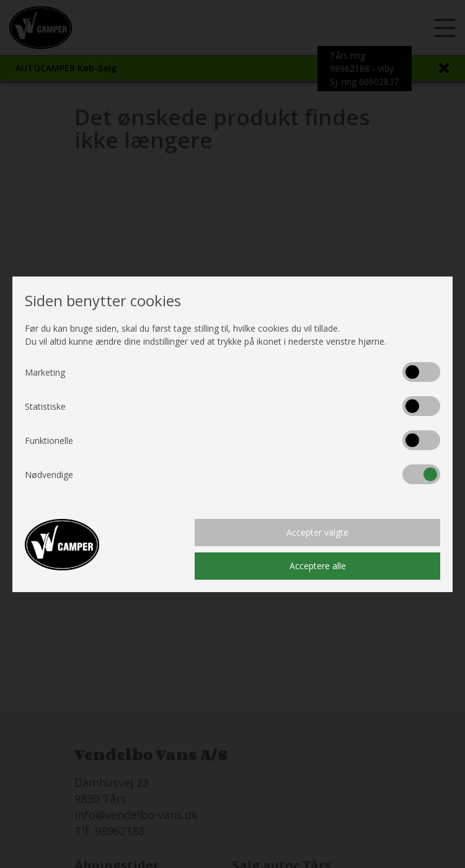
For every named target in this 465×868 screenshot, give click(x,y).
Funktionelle (49, 441)
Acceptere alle (318, 566)
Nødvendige (49, 475)
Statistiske (45, 406)
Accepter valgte (317, 532)
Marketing (45, 372)
